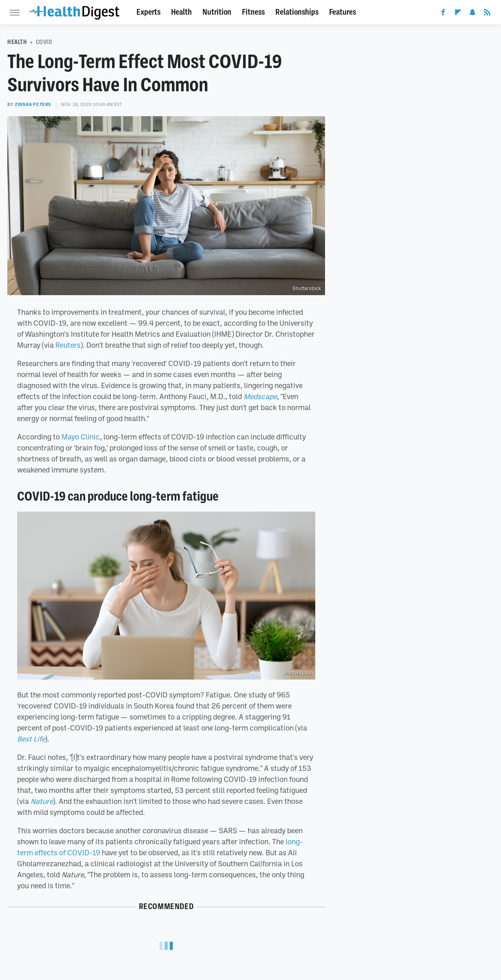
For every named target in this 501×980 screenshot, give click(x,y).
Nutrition (217, 12)
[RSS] (487, 14)
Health (181, 12)
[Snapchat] (472, 14)
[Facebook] (443, 14)
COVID (44, 42)
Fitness (253, 12)
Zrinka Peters (33, 104)
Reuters (68, 345)
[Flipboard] (458, 14)
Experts (148, 12)
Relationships (297, 12)
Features (343, 12)
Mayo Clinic (81, 437)
